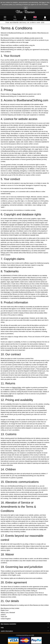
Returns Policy (17, 388)
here (43, 2)
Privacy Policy (17, 94)
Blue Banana (25, 12)
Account (25, 17)
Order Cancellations (7, 396)
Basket (45, 17)
